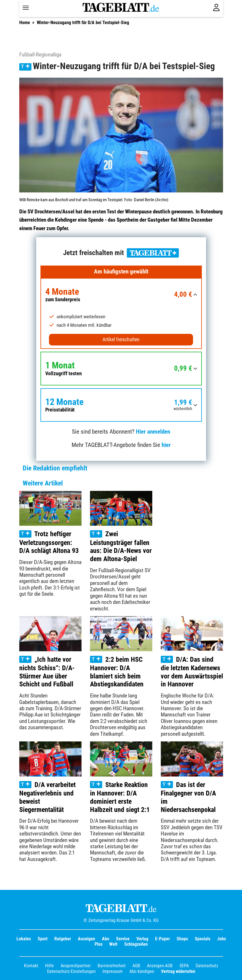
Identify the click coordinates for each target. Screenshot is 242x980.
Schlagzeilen (136, 944)
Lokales (24, 939)
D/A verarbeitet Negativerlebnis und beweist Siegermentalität (47, 797)
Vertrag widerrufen (178, 971)
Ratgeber (63, 939)
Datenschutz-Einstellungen (71, 971)
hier (166, 445)
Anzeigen (86, 939)
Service (123, 939)
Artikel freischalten (121, 340)
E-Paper (162, 939)
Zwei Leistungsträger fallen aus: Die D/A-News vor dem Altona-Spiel (121, 546)
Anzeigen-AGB (160, 966)
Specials (203, 939)
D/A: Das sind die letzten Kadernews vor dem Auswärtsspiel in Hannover (192, 672)
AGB (136, 966)
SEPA (184, 966)
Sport (43, 939)
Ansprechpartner (76, 966)
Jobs (221, 939)
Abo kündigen (142, 971)
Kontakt (31, 966)
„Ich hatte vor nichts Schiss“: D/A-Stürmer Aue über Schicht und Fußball (47, 672)
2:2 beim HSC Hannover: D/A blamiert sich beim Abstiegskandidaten (117, 672)
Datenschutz (207, 966)
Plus (98, 944)
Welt (113, 944)
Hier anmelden (153, 432)
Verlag (142, 939)
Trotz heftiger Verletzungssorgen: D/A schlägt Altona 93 (49, 542)
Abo (106, 939)
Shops (182, 939)
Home (25, 23)
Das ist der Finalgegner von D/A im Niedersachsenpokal (188, 797)
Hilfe (49, 966)
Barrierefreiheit (112, 966)
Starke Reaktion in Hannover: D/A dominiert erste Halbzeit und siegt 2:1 (120, 797)
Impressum (113, 971)
